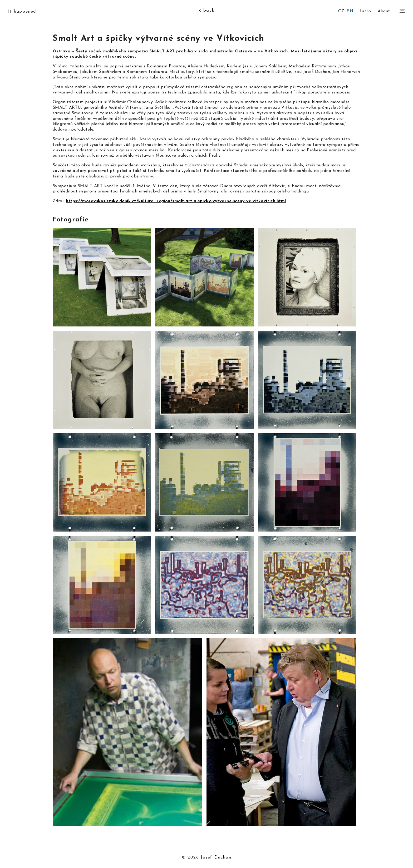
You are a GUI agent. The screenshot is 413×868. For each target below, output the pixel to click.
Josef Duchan (216, 857)
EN (350, 11)
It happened (22, 12)
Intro (366, 11)
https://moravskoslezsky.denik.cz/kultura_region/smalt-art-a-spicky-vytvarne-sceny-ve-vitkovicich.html (176, 201)
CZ (341, 11)
